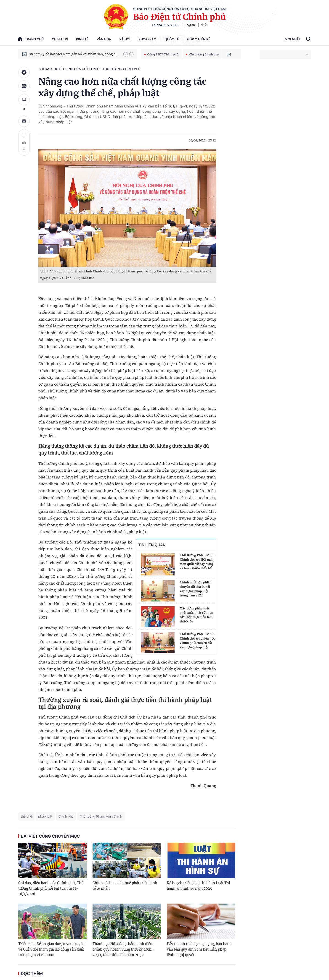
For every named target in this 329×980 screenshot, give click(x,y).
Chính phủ (66, 816)
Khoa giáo (147, 39)
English (190, 25)
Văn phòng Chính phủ (203, 54)
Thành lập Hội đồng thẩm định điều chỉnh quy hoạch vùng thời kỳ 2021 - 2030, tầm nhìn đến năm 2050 (124, 949)
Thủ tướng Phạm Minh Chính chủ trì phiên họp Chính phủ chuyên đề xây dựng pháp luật (198, 641)
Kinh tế (82, 39)
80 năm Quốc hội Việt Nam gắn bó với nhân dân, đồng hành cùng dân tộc (74, 54)
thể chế (26, 816)
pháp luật (45, 816)
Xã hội (125, 39)
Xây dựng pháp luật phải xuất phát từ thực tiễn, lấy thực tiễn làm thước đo (197, 615)
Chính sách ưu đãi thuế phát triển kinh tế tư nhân (125, 886)
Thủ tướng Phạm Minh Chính (101, 816)
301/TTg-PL (178, 106)
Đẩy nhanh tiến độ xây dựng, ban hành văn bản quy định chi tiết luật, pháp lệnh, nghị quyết (199, 949)
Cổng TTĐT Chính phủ (161, 54)
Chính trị (60, 39)
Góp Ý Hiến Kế (199, 39)
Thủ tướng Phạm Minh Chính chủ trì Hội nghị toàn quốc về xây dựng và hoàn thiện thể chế (197, 562)
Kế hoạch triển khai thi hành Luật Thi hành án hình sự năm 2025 (198, 886)
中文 (204, 25)
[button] (125, 54)
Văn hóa (104, 39)
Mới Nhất (293, 39)
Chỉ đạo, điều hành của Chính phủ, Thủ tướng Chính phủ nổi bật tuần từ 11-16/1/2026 (51, 888)
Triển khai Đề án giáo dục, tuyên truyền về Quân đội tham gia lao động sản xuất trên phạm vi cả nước (51, 949)
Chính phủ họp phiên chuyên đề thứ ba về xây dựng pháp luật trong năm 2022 (196, 589)
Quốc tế (172, 39)
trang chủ (31, 39)
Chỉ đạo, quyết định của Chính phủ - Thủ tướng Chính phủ (89, 69)
